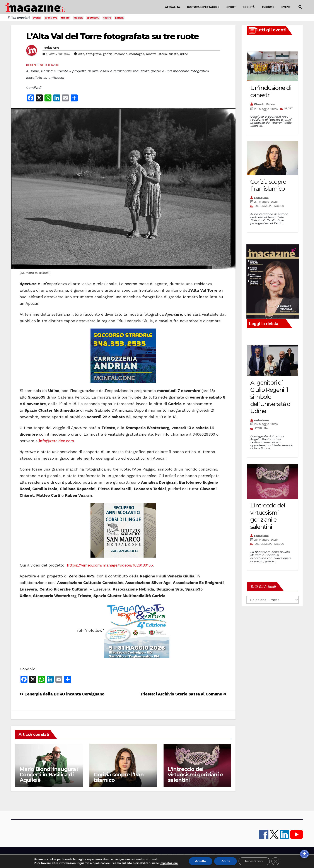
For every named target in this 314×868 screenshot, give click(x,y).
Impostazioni (257, 861)
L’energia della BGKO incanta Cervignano (62, 694)
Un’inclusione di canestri (271, 92)
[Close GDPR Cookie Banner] (278, 861)
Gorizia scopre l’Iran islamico (119, 777)
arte (81, 54)
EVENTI (287, 7)
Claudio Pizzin (265, 104)
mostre (151, 54)
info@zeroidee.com (57, 441)
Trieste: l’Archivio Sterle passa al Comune (183, 694)
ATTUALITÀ (173, 7)
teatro (107, 18)
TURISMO (268, 7)
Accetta (203, 861)
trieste (65, 18)
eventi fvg (51, 18)
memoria (121, 54)
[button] (300, 7)
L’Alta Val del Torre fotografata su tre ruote (113, 36)
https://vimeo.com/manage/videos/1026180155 (110, 565)
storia (163, 54)
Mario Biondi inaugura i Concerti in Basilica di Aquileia (49, 775)
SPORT (231, 7)
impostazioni (170, 863)
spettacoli (93, 18)
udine (184, 54)
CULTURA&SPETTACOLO (203, 7)
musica (78, 18)
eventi (37, 18)
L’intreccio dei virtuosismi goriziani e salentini (195, 775)
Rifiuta (228, 861)
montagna (137, 54)
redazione (51, 48)
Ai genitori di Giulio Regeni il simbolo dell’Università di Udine (271, 397)
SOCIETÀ (249, 7)
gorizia (119, 18)
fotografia (94, 54)
